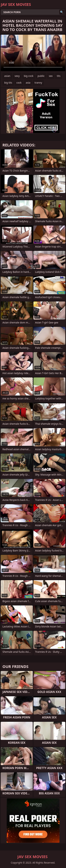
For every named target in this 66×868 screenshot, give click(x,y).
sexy (17, 76)
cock (19, 83)
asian (7, 76)
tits (59, 76)
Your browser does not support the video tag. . (33, 53)
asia (28, 83)
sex (51, 76)
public (41, 76)
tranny (38, 83)
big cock (29, 76)
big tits (8, 83)
